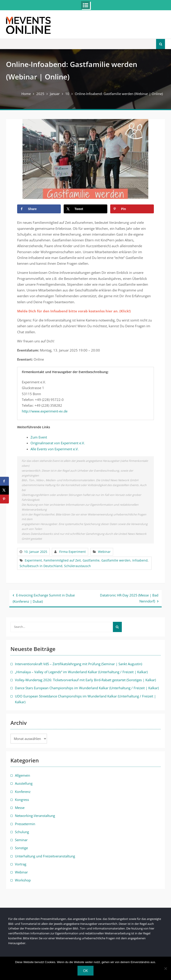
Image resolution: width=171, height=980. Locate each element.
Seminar (21, 840)
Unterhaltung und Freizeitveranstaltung (45, 856)
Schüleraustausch (77, 566)
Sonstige (21, 848)
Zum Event (39, 437)
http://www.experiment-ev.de (45, 411)
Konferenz (23, 792)
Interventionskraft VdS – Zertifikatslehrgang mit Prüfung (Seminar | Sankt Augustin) (78, 664)
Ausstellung (24, 783)
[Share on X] (86, 209)
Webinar (104, 552)
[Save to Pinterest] (132, 209)
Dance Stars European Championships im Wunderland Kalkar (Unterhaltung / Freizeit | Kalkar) (87, 688)
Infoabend (140, 560)
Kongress (22, 800)
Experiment (33, 560)
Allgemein (22, 775)
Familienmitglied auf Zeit (62, 560)
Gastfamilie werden (116, 560)
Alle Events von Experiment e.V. (55, 449)
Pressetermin (25, 824)
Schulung (22, 832)
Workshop (23, 880)
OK (85, 971)
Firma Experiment (72, 552)
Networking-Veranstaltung (35, 816)
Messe (20, 808)
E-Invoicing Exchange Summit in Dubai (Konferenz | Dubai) (44, 598)
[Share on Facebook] (39, 209)
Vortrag (21, 864)
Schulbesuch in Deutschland (41, 566)
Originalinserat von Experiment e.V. (58, 443)
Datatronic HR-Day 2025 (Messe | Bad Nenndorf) (129, 598)
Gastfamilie (91, 560)
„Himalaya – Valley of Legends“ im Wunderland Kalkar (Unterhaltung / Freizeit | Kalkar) (81, 672)
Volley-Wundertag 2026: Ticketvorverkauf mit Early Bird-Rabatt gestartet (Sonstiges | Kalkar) (85, 680)
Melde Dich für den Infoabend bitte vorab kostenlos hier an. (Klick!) (74, 311)
